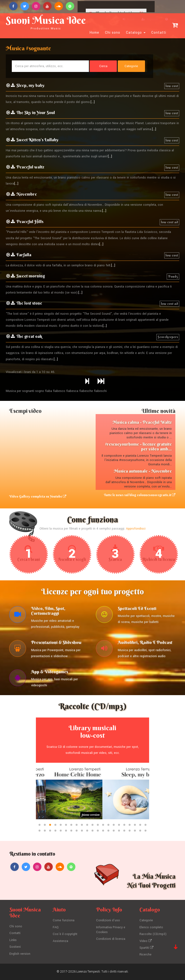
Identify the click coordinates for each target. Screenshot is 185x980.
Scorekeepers (168, 337)
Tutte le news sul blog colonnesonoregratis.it (140, 495)
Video (146, 941)
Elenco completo (151, 927)
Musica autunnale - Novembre (143, 471)
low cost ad (169, 222)
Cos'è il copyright (65, 934)
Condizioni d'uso (108, 921)
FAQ (56, 927)
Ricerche (145, 955)
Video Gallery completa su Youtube (38, 496)
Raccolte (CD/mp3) (153, 934)
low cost (172, 86)
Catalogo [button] (136, 33)
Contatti (159, 33)
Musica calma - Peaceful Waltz (142, 422)
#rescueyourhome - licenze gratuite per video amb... (138, 446)
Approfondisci (136, 529)
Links (13, 940)
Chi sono (113, 33)
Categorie (146, 921)
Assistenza (60, 941)
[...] (93, 102)
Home (94, 33)
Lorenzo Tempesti (88, 972)
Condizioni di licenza (111, 939)
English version (20, 954)
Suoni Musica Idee (46, 22)
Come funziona (64, 921)
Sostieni (15, 947)
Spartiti (146, 948)
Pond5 (173, 276)
